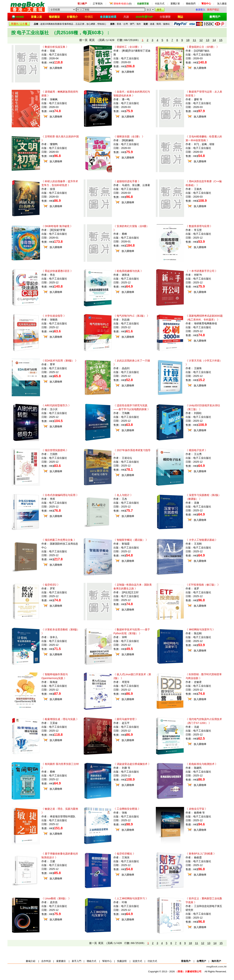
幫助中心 (107, 961)
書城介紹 (31, 961)
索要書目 (61, 961)
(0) (123, 4)
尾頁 (92, 40)
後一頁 (83, 40)
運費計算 (175, 4)
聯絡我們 (191, 4)
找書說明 (122, 961)
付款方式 (160, 4)
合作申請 (46, 961)
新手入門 (77, 961)
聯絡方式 (92, 961)
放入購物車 (56, 68)
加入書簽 (222, 4)
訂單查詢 (98, 4)
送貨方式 (137, 961)
